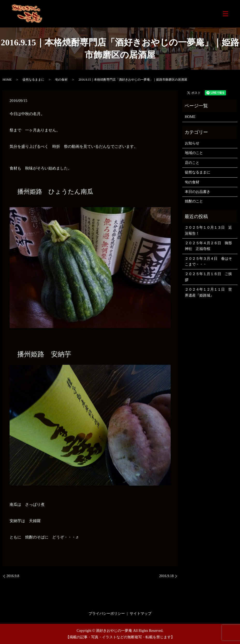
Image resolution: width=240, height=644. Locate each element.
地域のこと (194, 153)
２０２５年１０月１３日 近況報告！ (208, 230)
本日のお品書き (198, 192)
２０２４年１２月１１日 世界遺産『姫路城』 (208, 292)
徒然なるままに (33, 80)
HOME (7, 80)
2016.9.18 (166, 576)
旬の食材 (61, 80)
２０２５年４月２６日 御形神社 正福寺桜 (208, 246)
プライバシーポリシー (107, 614)
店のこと (192, 163)
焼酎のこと (194, 201)
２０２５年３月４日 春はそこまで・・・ (208, 261)
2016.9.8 (13, 576)
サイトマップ (141, 614)
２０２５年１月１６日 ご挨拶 (208, 277)
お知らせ (192, 143)
